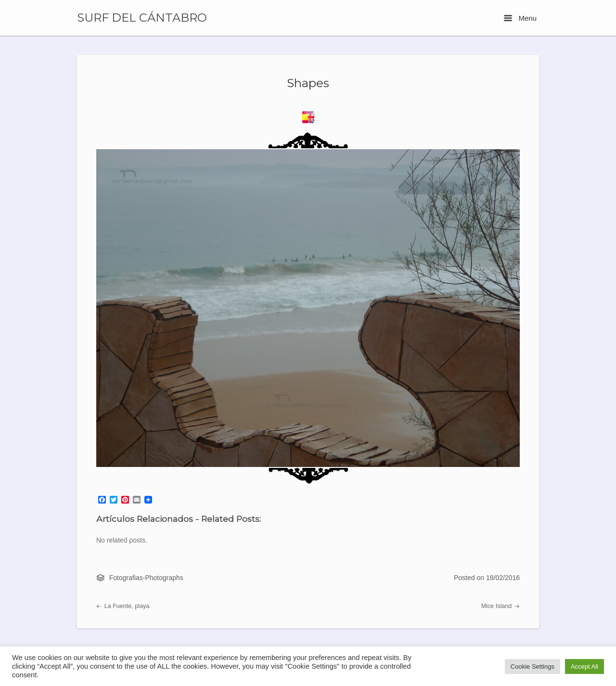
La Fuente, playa (123, 606)
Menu (520, 18)
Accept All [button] (584, 667)
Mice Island (500, 606)
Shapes (308, 83)
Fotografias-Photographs (146, 578)
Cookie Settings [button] (533, 667)
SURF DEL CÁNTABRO (142, 18)
